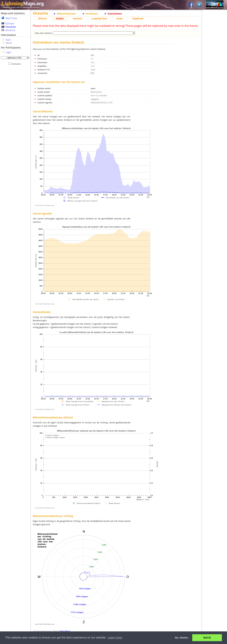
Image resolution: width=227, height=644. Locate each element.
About (9, 43)
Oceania (11, 27)
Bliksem (43, 19)
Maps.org (23, 3)
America (10, 30)
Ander (120, 19)
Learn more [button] (115, 638)
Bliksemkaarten (66, 14)
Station (60, 19)
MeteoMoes (65, 631)
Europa (10, 23)
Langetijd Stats (99, 19)
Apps (8, 40)
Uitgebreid (138, 19)
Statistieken (115, 14)
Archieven (92, 14)
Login (8, 52)
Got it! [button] (207, 638)
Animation (17, 64)
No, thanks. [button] (182, 638)
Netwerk (77, 19)
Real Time (11, 18)
